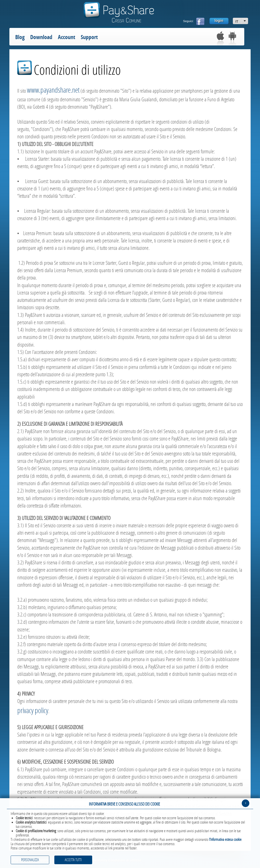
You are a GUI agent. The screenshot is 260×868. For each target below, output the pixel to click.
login (219, 21)
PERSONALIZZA (30, 860)
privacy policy (33, 711)
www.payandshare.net (53, 90)
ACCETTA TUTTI (73, 860)
